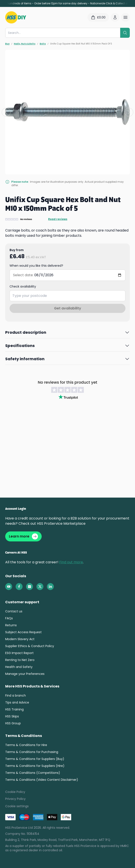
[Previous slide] (6, 112)
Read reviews (58, 219)
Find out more (71, 562)
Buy (7, 44)
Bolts (43, 44)
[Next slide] (129, 112)
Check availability (23, 286)
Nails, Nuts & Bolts (25, 44)
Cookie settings (17, 806)
